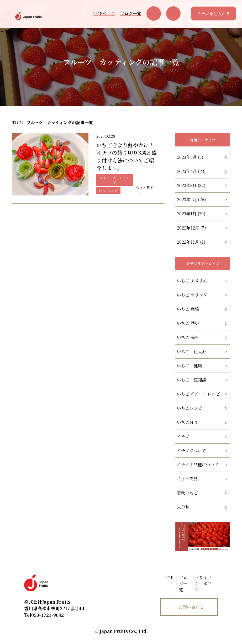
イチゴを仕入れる (214, 13)
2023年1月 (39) (191, 214)
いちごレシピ (190, 408)
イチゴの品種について (198, 465)
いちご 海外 (188, 337)
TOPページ (104, 13)
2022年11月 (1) (191, 242)
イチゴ (183, 436)
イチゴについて (191, 451)
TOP (169, 578)
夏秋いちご (187, 493)
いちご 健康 (190, 366)
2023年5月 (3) (190, 157)
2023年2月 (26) (191, 200)
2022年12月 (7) (191, 228)
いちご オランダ (192, 295)
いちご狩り (187, 422)
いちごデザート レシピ (198, 394)
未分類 (183, 507)
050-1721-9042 (44, 615)
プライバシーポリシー (203, 584)
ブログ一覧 (131, 13)
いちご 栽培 (188, 309)
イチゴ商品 (187, 479)
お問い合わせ (191, 607)
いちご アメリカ (192, 281)
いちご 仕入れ (192, 351)
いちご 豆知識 (192, 380)
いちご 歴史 (188, 323)
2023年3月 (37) (191, 185)
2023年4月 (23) (191, 171)
